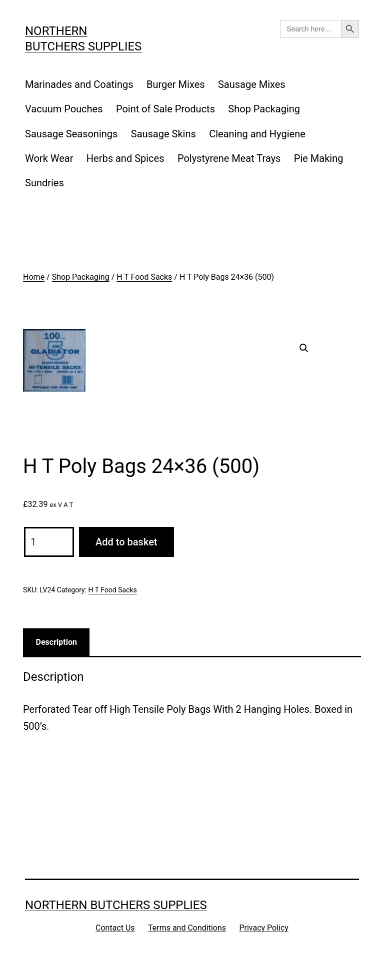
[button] (304, 348)
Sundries (44, 183)
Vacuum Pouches (64, 109)
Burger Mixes (176, 84)
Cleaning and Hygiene (257, 134)
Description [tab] (56, 642)
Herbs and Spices (125, 158)
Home (34, 277)
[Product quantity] (49, 542)
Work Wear (49, 158)
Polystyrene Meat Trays (229, 158)
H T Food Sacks (144, 277)
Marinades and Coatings (79, 84)
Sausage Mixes (252, 84)
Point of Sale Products (165, 109)
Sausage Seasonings (71, 134)
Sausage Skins (163, 134)
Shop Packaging (264, 109)
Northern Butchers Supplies (116, 905)
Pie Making (319, 158)
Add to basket (126, 542)
